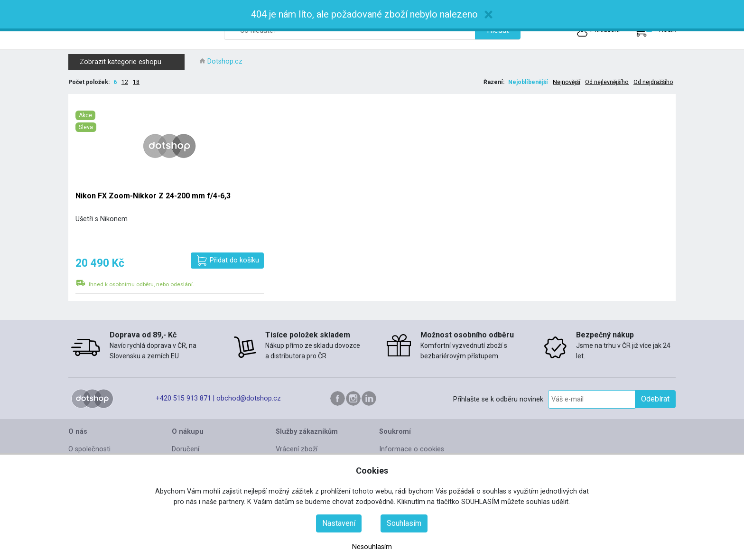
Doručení (186, 449)
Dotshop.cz (225, 61)
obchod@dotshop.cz (249, 398)
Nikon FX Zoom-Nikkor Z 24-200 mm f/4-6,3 (153, 196)
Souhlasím (404, 523)
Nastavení (339, 523)
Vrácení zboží (297, 449)
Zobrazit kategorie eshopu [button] (130, 62)
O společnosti (89, 449)
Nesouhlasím (372, 547)
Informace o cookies (412, 449)
